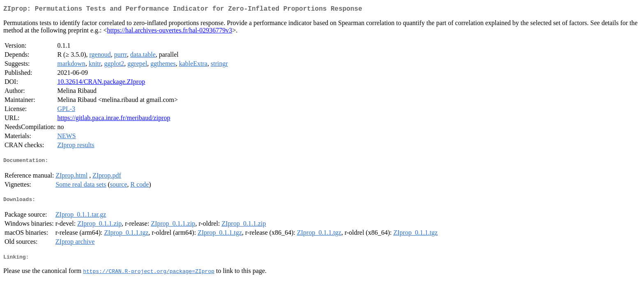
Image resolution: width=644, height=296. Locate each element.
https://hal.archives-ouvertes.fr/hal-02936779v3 (170, 32)
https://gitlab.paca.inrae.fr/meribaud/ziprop (114, 119)
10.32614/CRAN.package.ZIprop (101, 83)
